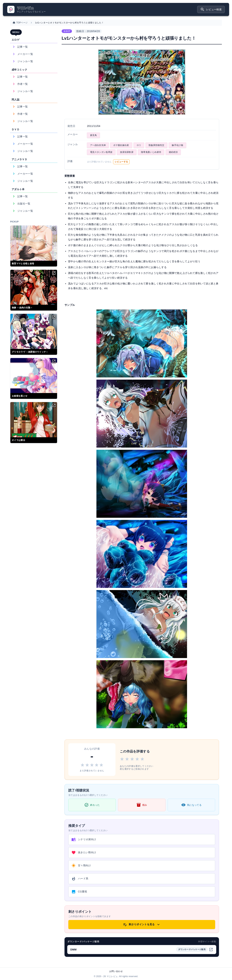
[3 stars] (132, 760)
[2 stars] (127, 760)
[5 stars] (142, 760)
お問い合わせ (116, 971)
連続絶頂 (173, 152)
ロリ (139, 145)
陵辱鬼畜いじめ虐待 (151, 152)
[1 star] (122, 760)
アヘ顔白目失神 (98, 145)
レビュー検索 (211, 9)
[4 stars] (137, 760)
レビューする (121, 162)
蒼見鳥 (93, 135)
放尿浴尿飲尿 (127, 152)
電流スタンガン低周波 (101, 152)
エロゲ (67, 31)
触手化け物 (177, 145)
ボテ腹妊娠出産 (121, 145)
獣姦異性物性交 (156, 145)
